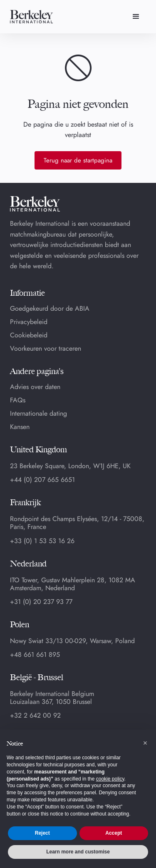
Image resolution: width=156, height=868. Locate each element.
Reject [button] (42, 833)
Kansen (20, 427)
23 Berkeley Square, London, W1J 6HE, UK (70, 466)
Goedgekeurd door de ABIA (50, 309)
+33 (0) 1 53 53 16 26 (42, 541)
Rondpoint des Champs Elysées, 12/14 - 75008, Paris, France (77, 523)
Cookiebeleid (29, 335)
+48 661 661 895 (35, 655)
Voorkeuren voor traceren (46, 349)
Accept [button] (114, 833)
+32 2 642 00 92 (35, 716)
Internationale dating (38, 414)
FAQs (18, 400)
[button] (136, 17)
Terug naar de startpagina (78, 160)
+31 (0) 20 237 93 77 (41, 602)
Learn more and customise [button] (78, 852)
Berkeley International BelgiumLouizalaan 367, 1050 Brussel (52, 698)
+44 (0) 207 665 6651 (42, 480)
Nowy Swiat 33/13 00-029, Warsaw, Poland (72, 641)
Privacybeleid (29, 322)
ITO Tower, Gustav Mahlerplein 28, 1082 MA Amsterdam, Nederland (73, 584)
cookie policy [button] (110, 779)
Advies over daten (35, 387)
